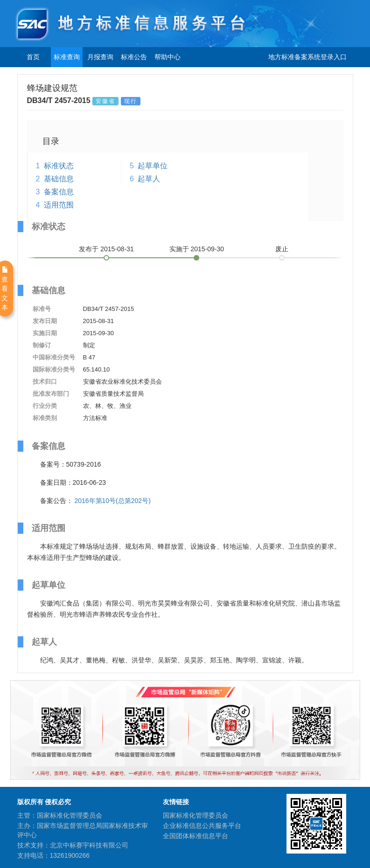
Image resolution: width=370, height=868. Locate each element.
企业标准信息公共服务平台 (202, 826)
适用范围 (59, 205)
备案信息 (59, 192)
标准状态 (59, 166)
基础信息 (59, 179)
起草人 (149, 179)
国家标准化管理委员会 (195, 815)
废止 (282, 249)
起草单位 (153, 166)
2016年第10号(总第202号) (112, 501)
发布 (106, 249)
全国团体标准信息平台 (195, 836)
